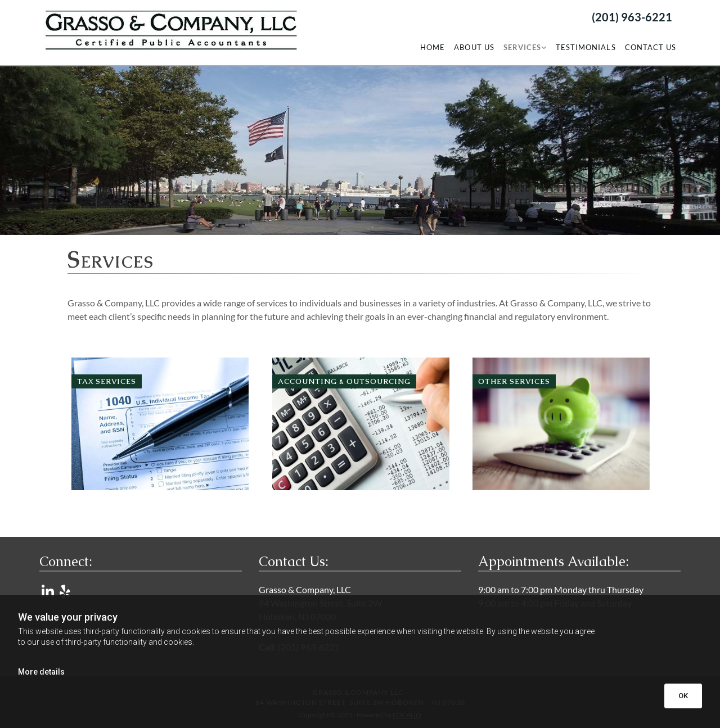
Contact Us (651, 47)
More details (41, 672)
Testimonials (586, 47)
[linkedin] (48, 591)
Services (522, 47)
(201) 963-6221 (632, 17)
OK (683, 696)
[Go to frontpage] (168, 29)
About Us (474, 47)
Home (433, 47)
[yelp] (65, 591)
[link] (525, 47)
